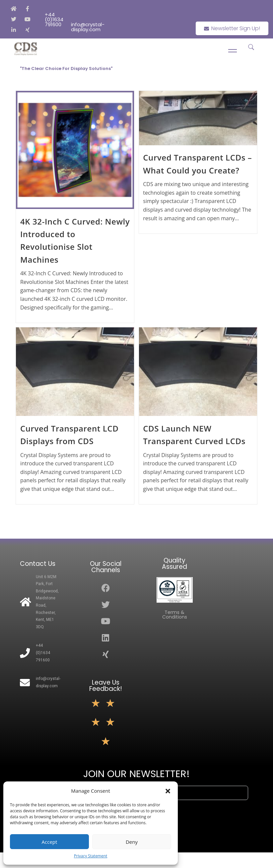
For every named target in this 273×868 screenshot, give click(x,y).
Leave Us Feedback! (106, 686)
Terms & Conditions (175, 615)
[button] (168, 791)
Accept (50, 842)
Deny (132, 842)
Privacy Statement (91, 856)
